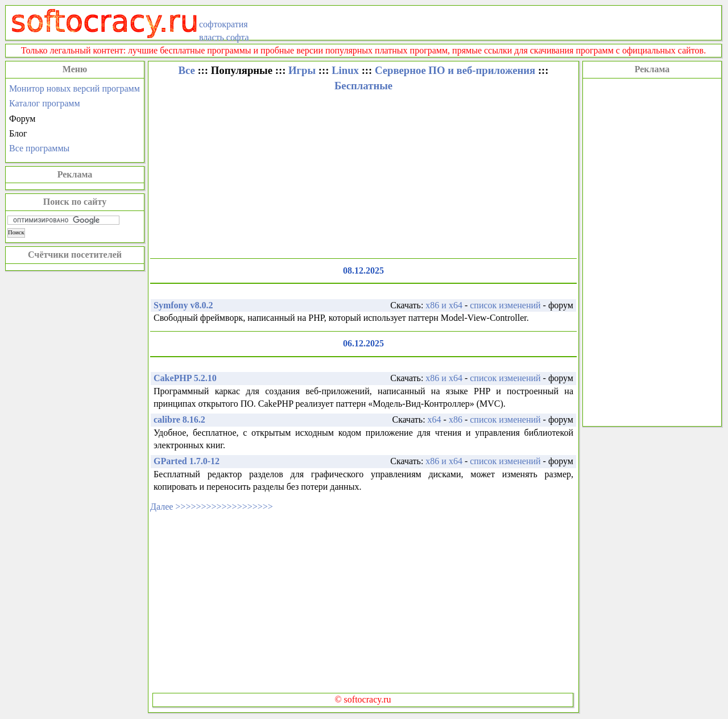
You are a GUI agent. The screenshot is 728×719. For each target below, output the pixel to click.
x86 (456, 420)
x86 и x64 (444, 305)
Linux (345, 70)
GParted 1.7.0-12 (187, 461)
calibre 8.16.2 (179, 420)
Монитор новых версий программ (75, 88)
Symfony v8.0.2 (183, 305)
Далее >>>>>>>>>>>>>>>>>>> (212, 507)
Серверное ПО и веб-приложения (455, 70)
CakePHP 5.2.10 (185, 378)
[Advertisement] (652, 251)
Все (186, 70)
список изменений (505, 305)
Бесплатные (363, 86)
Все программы (39, 148)
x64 (435, 420)
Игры (302, 70)
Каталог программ (45, 103)
